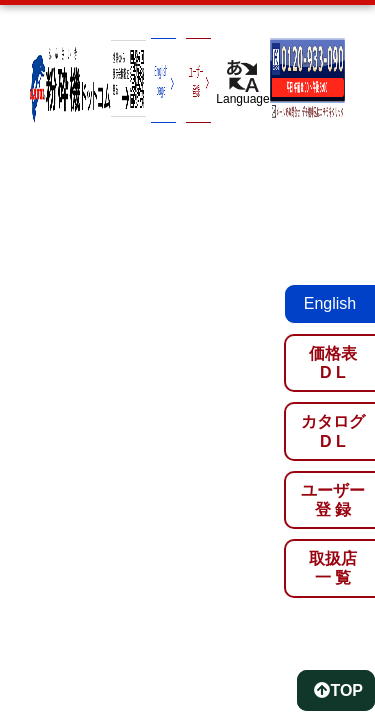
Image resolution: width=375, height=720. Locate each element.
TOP (338, 690)
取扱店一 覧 (333, 568)
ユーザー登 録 (333, 500)
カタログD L (333, 431)
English (330, 303)
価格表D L (333, 363)
